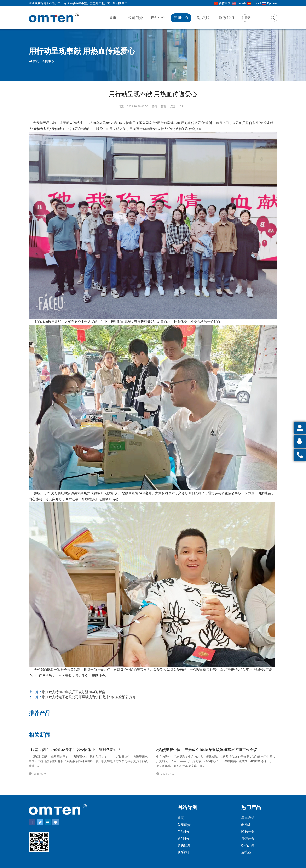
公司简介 (135, 18)
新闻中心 (181, 18)
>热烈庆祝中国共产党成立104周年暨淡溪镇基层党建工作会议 (207, 750)
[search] (273, 18)
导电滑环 (248, 818)
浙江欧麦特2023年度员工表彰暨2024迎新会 (74, 692)
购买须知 (204, 18)
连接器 (246, 852)
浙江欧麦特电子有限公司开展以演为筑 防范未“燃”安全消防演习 (89, 697)
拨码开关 (248, 845)
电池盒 (246, 825)
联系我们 (227, 18)
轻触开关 (248, 832)
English (239, 3)
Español (254, 3)
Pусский (270, 3)
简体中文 (223, 3)
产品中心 (158, 18)
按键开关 (248, 838)
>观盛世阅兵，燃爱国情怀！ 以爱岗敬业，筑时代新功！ (75, 750)
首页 (113, 18)
